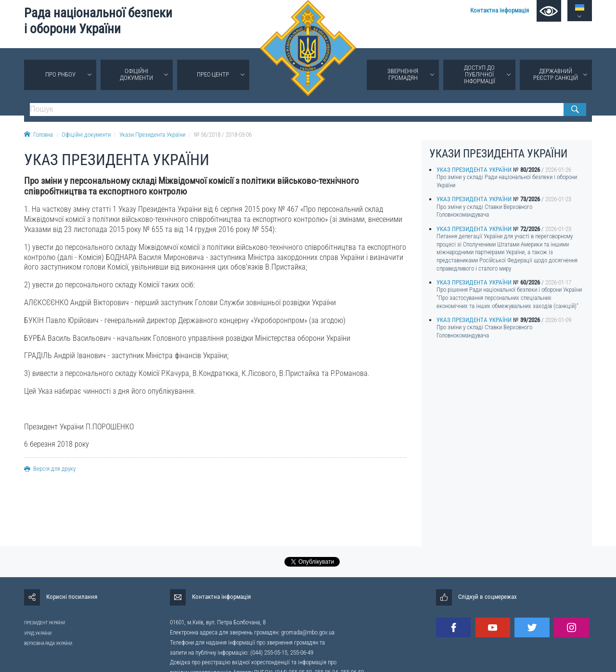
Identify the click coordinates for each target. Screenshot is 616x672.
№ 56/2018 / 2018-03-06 (223, 135)
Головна (38, 135)
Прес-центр (213, 74)
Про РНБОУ (60, 74)
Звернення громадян (403, 74)
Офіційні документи (136, 74)
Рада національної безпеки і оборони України (98, 21)
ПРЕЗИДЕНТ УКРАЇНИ (45, 623)
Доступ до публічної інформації (480, 74)
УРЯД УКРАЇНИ (38, 633)
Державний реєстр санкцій (556, 74)
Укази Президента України (152, 135)
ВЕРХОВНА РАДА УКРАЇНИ (48, 643)
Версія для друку (50, 469)
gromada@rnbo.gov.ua (308, 632)
